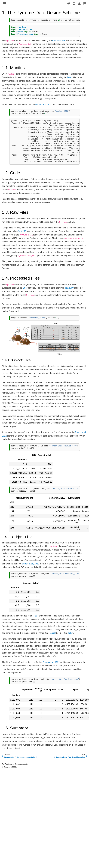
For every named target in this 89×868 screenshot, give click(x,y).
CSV (25, 288)
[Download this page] (79, 3)
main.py (69, 288)
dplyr (70, 633)
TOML (70, 77)
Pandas (53, 633)
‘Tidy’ (35, 616)
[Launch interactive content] (69, 3)
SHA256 (22, 231)
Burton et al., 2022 (44, 105)
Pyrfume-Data (59, 40)
